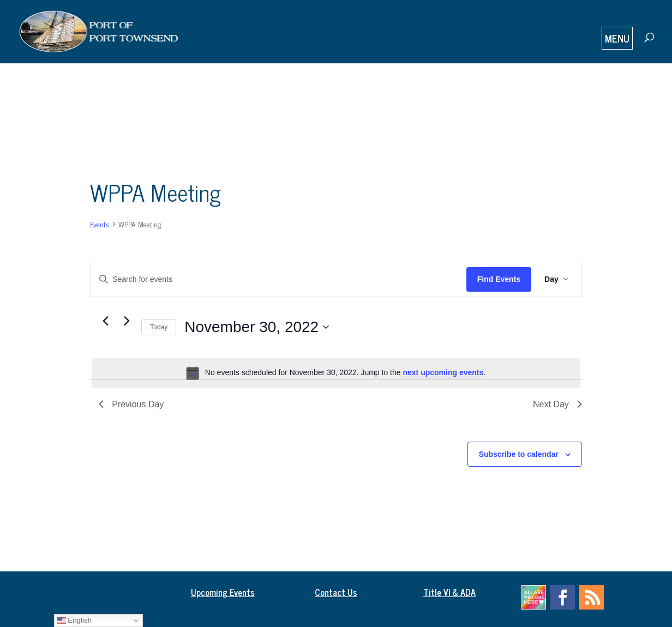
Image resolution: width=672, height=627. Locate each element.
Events (100, 224)
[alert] (336, 373)
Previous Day (131, 404)
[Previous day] (105, 321)
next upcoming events (443, 372)
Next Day (557, 404)
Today (159, 327)
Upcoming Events (223, 592)
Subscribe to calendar (519, 454)
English (74, 620)
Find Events (499, 279)
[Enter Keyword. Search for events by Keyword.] (278, 279)
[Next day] (127, 321)
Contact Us (336, 592)
